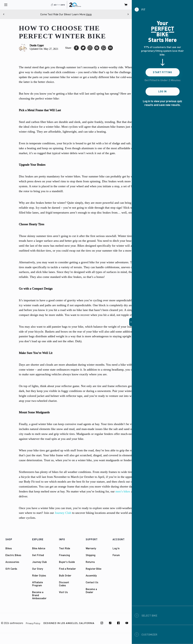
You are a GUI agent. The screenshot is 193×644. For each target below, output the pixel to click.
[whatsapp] (104, 48)
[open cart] (126, 5)
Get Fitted (38, 555)
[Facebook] (119, 623)
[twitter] (83, 48)
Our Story (38, 569)
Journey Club (39, 562)
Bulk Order (65, 575)
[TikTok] (110, 623)
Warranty (91, 548)
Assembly (91, 575)
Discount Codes (64, 584)
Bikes (9, 548)
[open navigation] (6, 5)
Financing (64, 555)
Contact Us (92, 582)
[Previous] (4, 14)
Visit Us (63, 592)
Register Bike (94, 569)
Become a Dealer (91, 591)
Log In (116, 548)
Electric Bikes (13, 555)
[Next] (128, 14)
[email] (110, 48)
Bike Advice (39, 548)
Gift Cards (11, 569)
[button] (131, 322)
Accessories (12, 562)
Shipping (91, 555)
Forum (116, 555)
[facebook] (76, 48)
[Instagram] (102, 623)
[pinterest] (97, 48)
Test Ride (65, 548)
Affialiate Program (37, 584)
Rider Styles (39, 575)
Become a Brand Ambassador (39, 595)
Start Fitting (162, 72)
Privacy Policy (33, 623)
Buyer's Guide (67, 562)
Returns (90, 562)
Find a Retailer (67, 569)
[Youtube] (127, 623)
